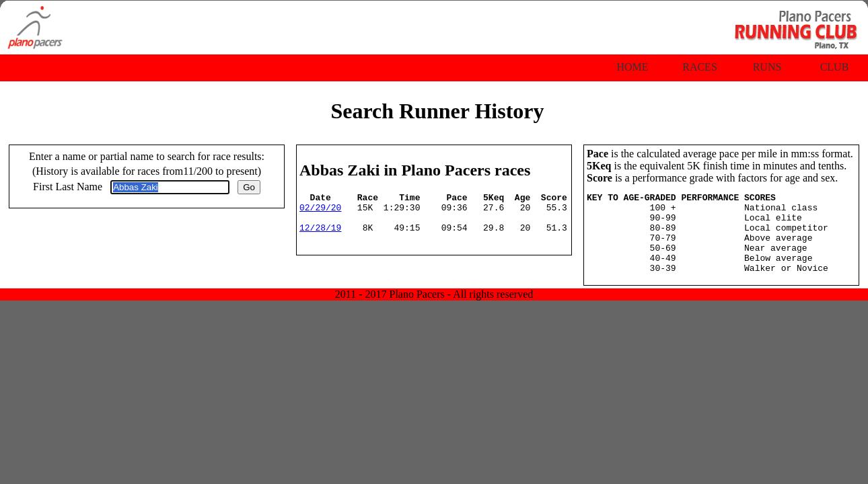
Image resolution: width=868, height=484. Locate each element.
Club (835, 67)
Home (632, 67)
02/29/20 (320, 211)
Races (700, 67)
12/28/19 (320, 235)
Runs (767, 67)
